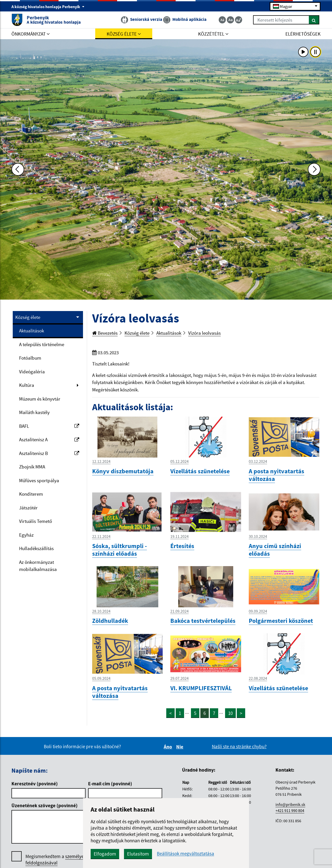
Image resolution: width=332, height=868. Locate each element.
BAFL (49, 426)
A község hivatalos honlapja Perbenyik (48, 7)
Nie (181, 747)
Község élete (28, 317)
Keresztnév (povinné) (35, 784)
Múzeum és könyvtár (40, 399)
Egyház (26, 535)
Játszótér (28, 508)
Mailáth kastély (34, 412)
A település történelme (42, 344)
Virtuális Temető (36, 521)
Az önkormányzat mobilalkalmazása (38, 566)
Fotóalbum (30, 358)
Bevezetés (105, 333)
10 (230, 713)
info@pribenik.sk (290, 804)
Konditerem (31, 494)
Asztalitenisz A (49, 439)
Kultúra (27, 385)
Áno (169, 747)
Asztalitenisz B (49, 453)
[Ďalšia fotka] (314, 169)
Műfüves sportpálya (39, 480)
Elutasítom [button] (138, 854)
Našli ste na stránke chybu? (239, 746)
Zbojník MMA (32, 467)
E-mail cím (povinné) (110, 784)
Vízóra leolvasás (204, 333)
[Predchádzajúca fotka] (18, 169)
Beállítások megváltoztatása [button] (185, 854)
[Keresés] (314, 20)
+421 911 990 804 (290, 811)
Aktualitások (32, 331)
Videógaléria (32, 372)
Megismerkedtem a (63, 860)
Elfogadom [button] (105, 854)
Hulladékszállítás (36, 548)
